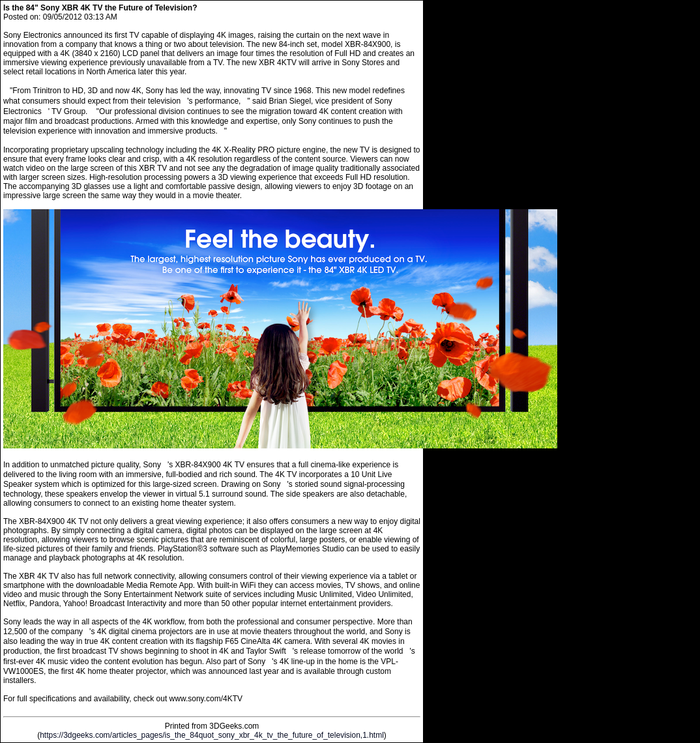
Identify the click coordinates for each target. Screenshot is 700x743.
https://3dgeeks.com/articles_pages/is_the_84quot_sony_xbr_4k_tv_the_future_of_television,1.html (212, 735)
